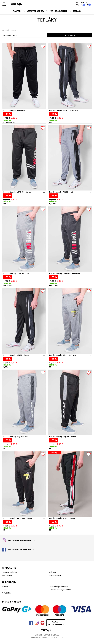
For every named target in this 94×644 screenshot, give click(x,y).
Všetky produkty (35, 11)
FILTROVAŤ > (70, 35)
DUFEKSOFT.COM (55, 637)
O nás (4, 590)
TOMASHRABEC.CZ (51, 635)
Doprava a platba (9, 572)
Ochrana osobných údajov (60, 590)
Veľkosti (52, 572)
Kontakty (6, 586)
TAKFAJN (17, 11)
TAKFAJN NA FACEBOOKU (18, 549)
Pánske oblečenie (58, 11)
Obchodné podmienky (58, 586)
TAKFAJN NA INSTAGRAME (18, 540)
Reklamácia (7, 575)
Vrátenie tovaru (56, 575)
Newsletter (7, 593)
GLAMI (56, 623)
